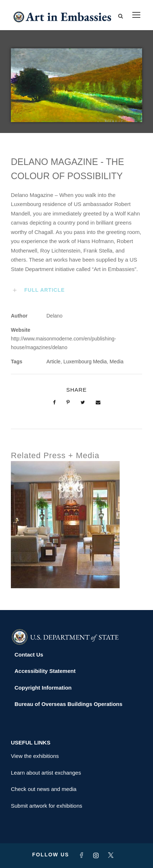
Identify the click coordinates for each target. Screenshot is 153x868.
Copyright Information (43, 688)
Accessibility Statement (45, 671)
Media (116, 362)
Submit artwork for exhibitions (47, 806)
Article (53, 362)
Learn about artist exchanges (46, 773)
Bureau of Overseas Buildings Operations (69, 704)
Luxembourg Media (85, 362)
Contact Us (29, 655)
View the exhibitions (35, 756)
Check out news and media (44, 789)
